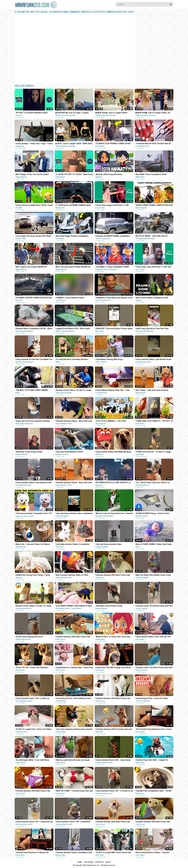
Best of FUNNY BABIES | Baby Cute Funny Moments (154, 544)
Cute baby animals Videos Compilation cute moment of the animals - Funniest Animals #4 (73, 544)
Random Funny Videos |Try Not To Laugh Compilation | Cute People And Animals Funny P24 (33, 606)
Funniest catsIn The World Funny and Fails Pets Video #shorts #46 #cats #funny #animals (154, 668)
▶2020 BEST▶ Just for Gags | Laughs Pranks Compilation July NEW (72, 113)
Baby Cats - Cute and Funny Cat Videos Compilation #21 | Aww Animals (33, 544)
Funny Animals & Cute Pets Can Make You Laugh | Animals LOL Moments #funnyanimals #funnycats (34, 360)
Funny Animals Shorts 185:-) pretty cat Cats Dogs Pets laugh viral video (32, 699)
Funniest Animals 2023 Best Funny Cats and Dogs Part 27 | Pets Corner (73, 637)
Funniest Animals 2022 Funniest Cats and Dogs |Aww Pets (114, 729)
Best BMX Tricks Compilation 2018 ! (151, 174)
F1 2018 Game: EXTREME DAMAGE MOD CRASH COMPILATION (73, 205)
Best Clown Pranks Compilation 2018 (152, 298)
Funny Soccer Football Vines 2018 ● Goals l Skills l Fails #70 (34, 205)
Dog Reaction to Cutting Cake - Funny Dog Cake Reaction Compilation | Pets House (74, 668)
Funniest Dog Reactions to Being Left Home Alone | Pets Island (32, 853)
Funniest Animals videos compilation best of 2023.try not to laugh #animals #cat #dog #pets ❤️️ (74, 853)
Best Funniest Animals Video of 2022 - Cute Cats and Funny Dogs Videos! (72, 575)
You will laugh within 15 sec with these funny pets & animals (32, 760)
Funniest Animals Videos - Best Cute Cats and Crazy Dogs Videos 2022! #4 (74, 483)
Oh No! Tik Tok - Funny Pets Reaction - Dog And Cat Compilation (32, 668)
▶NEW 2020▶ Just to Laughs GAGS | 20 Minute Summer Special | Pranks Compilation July (153, 113)
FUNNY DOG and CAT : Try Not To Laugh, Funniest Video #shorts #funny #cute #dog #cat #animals (153, 452)
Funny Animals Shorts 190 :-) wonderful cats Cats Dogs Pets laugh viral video (73, 822)
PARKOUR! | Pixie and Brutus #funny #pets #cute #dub (114, 329)
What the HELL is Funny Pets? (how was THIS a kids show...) (113, 637)
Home (80, 862)
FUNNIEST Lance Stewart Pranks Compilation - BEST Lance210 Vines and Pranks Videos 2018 (73, 298)
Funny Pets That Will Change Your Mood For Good (113, 668)
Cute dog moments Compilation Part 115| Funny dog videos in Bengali (34, 514)
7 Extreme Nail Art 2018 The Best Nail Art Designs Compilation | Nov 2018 (153, 144)
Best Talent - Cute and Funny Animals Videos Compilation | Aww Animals (152, 390)
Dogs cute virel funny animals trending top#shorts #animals (33, 421)
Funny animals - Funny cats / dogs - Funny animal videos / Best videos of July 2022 (34, 144)
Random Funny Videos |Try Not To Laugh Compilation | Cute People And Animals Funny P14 (73, 390)
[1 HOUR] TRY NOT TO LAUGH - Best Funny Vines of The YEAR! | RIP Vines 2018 (74, 175)
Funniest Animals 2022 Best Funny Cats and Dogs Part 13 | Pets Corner (113, 699)
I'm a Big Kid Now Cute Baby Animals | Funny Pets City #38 (72, 360)
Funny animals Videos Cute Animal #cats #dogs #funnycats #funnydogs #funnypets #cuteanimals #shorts (154, 360)
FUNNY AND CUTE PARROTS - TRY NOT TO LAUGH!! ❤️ (154, 421)
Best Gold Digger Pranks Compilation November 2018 (72, 236)
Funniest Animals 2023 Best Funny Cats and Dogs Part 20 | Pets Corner (113, 822)
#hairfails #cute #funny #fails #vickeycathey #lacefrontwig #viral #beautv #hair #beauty (111, 606)
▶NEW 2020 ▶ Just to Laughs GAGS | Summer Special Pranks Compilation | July (114, 113)
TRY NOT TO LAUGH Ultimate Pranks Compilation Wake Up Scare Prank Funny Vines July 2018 (33, 113)
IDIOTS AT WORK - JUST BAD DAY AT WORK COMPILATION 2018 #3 (152, 236)
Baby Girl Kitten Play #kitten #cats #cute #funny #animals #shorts (153, 575)
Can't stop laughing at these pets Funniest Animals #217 (74, 729)
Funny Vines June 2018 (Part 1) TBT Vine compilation (153, 267)
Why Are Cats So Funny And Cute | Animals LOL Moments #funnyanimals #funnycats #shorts (114, 514)
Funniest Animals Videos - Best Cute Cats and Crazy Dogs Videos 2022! (74, 421)
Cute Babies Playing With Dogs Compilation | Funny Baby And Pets (111, 360)
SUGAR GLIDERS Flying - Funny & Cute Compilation (152, 514)
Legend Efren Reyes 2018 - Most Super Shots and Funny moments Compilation (73, 329)
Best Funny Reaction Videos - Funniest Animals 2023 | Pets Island (153, 853)
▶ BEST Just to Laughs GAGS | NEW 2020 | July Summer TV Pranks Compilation (74, 144)
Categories (89, 862)
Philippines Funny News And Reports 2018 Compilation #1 (114, 298)
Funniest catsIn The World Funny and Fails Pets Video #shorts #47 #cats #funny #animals (154, 606)
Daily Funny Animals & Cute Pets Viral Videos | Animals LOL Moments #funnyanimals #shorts (152, 329)
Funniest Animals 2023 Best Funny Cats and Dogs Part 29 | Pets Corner (33, 791)
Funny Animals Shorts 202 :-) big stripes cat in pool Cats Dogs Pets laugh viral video (113, 760)
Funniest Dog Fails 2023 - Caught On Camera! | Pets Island (152, 760)
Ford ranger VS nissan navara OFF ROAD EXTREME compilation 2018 (33, 236)
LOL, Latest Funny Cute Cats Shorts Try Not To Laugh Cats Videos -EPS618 (153, 483)
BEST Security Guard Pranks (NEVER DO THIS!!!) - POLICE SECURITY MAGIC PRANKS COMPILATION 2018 (73, 267)
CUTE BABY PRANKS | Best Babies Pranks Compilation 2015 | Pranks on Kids (74, 606)
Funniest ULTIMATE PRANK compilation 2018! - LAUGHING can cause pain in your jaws (114, 236)
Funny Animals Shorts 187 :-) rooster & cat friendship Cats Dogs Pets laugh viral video (114, 791)
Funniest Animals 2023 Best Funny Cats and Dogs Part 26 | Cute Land (113, 575)
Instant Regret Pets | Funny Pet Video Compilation (152, 699)
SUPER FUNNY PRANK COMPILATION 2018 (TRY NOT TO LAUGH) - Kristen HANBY (154, 205)
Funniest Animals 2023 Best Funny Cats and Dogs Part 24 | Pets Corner (153, 822)
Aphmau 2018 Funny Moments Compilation (109, 175)
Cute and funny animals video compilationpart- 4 (109, 544)
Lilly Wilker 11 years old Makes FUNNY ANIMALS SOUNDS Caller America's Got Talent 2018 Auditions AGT (113, 267)
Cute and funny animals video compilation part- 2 (74, 514)
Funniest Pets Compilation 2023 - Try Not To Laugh (154, 791)
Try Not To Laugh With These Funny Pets (113, 852)
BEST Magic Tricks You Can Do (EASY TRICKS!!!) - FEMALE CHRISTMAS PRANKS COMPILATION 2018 (34, 175)
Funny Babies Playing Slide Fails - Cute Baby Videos (113, 390)
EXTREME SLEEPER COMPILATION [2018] (34, 298)
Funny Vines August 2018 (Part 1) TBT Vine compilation (112, 205)
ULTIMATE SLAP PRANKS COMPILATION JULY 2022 (113, 144)
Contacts (99, 862)
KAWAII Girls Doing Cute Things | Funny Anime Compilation (33, 575)
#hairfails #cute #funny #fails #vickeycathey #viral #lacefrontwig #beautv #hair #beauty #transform (31, 452)
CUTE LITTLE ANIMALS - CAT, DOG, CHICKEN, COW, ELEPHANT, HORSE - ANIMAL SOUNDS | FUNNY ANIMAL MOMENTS (111, 421)
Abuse (108, 862)
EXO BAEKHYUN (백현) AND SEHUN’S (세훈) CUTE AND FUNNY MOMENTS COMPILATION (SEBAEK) (113, 483)
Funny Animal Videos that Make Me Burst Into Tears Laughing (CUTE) (113, 452)
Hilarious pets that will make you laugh (73, 760)
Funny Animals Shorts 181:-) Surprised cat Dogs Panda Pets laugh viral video (34, 822)
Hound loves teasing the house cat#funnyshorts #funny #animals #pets (34, 637)
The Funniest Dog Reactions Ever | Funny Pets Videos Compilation (154, 729)
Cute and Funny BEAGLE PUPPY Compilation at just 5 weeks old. (70, 452)
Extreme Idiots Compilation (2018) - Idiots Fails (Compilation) (34, 329)
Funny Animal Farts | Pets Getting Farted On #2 (73, 699)
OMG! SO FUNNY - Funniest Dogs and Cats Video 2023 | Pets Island (74, 791)
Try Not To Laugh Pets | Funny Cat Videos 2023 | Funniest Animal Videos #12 (34, 729)
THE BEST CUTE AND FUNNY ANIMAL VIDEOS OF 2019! (32, 390)
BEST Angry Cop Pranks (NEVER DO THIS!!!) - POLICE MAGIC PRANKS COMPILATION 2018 (31, 267)
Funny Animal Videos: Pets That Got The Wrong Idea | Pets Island (153, 637)
